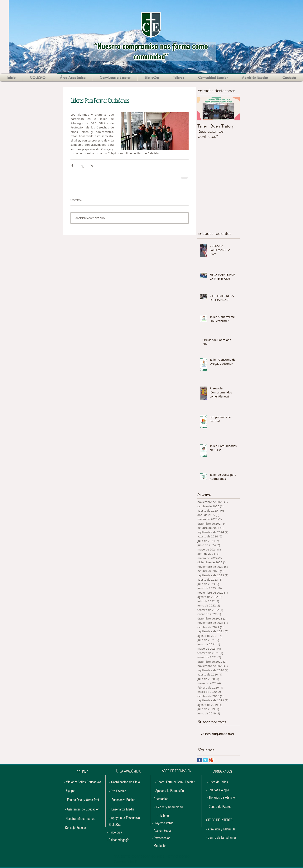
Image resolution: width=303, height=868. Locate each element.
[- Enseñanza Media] (122, 809)
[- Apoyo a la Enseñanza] (124, 818)
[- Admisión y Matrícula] (221, 829)
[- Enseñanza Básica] (123, 800)
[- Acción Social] (164, 831)
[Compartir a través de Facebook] (72, 166)
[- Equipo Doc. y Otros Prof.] (82, 800)
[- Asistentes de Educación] (82, 809)
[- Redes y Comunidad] (169, 807)
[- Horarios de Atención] (222, 798)
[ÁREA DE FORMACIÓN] (176, 771)
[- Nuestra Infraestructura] (80, 819)
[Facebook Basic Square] (200, 760)
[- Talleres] (164, 815)
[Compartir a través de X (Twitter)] (82, 166)
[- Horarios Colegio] (219, 790)
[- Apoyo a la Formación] (169, 791)
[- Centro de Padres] (219, 807)
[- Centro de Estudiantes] (221, 838)
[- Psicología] (119, 832)
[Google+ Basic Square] (211, 760)
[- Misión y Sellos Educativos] (82, 782)
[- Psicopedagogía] (120, 840)
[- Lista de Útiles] (217, 782)
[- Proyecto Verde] (165, 823)
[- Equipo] (69, 791)
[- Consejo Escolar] (75, 828)
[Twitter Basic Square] (205, 760)
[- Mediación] (164, 846)
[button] (219, 820)
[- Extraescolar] (164, 838)
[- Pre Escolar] (117, 791)
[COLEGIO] (82, 772)
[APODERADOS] (223, 772)
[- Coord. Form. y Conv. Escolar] (175, 782)
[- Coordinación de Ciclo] (125, 782)
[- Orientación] (164, 799)
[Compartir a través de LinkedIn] (91, 166)
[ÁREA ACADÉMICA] (128, 771)
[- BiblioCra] (119, 825)
